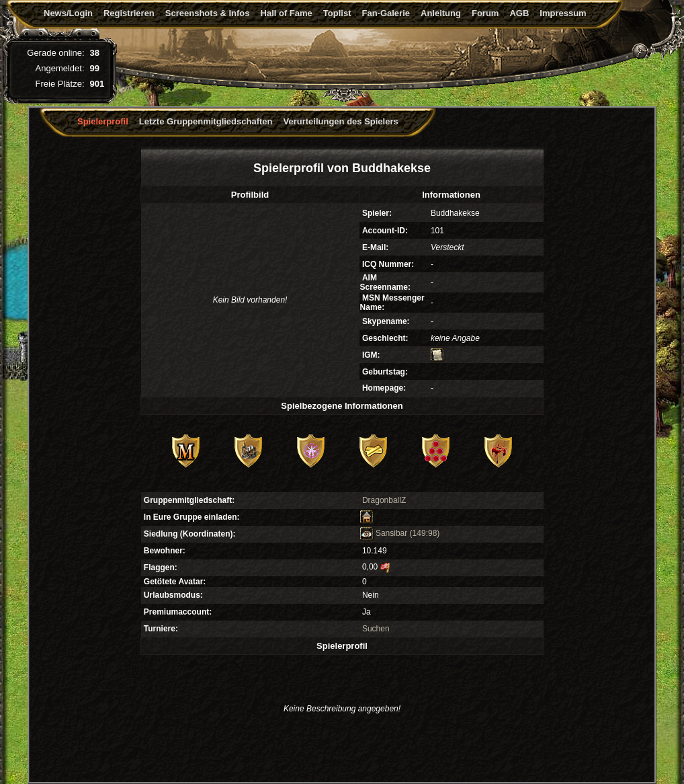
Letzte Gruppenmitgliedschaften (206, 121)
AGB (519, 13)
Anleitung (441, 13)
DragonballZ (384, 500)
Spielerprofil (103, 121)
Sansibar (384, 533)
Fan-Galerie (386, 13)
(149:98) (425, 533)
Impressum (563, 13)
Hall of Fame (287, 13)
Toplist (337, 13)
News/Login (68, 13)
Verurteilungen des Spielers (341, 121)
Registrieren (129, 13)
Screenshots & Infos (208, 13)
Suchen (376, 629)
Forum (485, 13)
